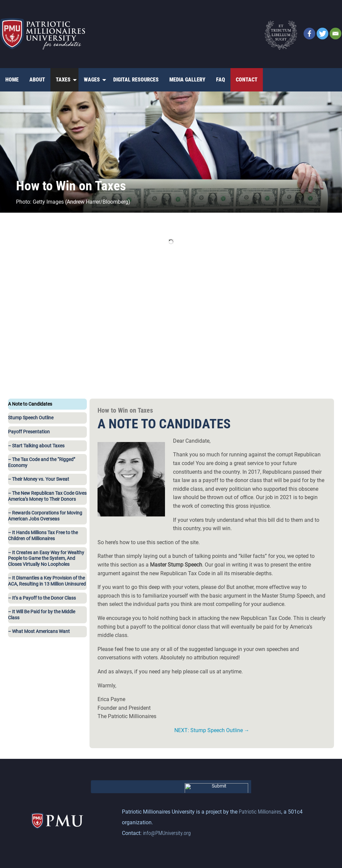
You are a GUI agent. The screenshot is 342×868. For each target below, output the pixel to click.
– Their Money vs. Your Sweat (39, 479)
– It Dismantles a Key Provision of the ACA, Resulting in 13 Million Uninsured (47, 581)
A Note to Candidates (30, 404)
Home (12, 80)
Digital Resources (136, 80)
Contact (247, 80)
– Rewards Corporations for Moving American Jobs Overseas (45, 516)
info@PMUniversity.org (167, 833)
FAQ (221, 80)
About (37, 80)
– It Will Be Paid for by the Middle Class (42, 615)
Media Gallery (187, 80)
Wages (92, 80)
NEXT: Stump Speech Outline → (212, 730)
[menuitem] (12, 80)
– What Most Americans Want (39, 631)
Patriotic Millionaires (260, 812)
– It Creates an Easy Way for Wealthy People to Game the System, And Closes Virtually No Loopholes (46, 559)
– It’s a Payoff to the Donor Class (42, 598)
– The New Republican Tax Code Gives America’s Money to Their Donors (47, 496)
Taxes (63, 80)
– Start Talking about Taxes (36, 446)
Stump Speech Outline (31, 418)
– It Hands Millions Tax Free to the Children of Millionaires (43, 536)
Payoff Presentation (29, 432)
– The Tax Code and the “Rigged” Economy (42, 463)
